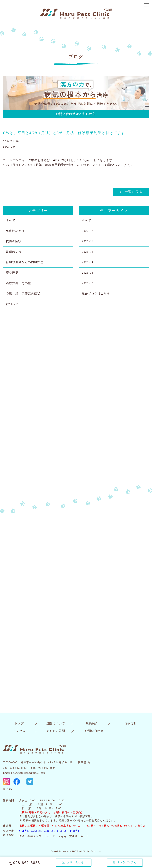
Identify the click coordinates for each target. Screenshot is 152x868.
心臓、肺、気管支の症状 (23, 293)
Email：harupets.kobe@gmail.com (24, 773)
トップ (19, 723)
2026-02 (88, 283)
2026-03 (88, 273)
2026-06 (88, 241)
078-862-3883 (27, 863)
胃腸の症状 (14, 252)
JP (4, 789)
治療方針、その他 (18, 283)
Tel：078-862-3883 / (16, 768)
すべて (11, 220)
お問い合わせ (94, 731)
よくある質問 (56, 731)
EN (10, 789)
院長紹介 (92, 723)
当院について (56, 723)
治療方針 (131, 723)
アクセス (19, 731)
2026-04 (88, 262)
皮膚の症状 (14, 241)
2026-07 (88, 231)
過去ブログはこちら (96, 293)
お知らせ (12, 304)
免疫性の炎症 (15, 231)
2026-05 (88, 252)
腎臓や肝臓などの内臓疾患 (25, 262)
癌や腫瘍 (12, 273)
